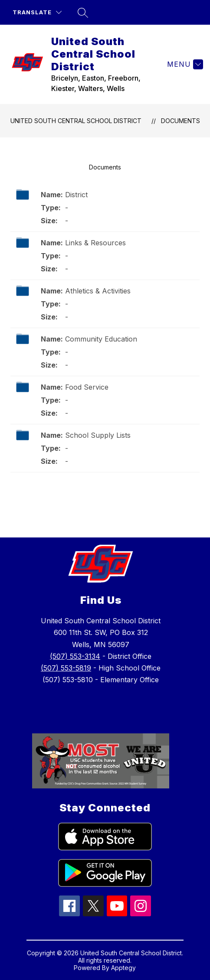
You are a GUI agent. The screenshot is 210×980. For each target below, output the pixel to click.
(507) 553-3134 (75, 656)
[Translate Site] (37, 12)
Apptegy (123, 968)
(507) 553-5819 (66, 668)
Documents (180, 121)
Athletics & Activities (98, 291)
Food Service (87, 387)
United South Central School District (76, 121)
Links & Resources (95, 243)
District (76, 195)
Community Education (101, 339)
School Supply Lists (98, 435)
